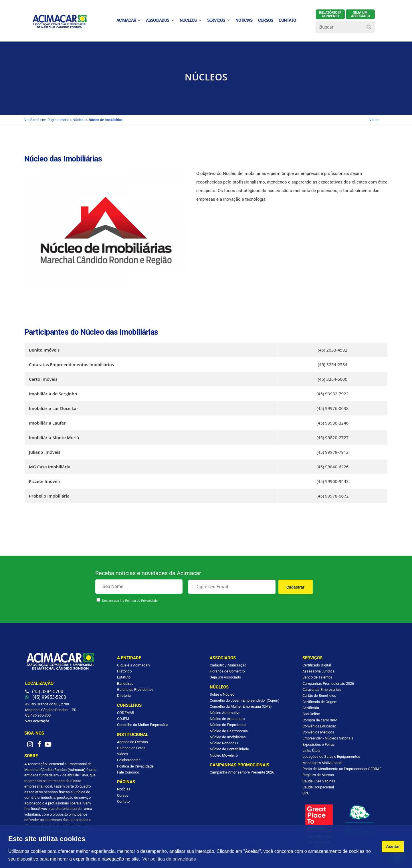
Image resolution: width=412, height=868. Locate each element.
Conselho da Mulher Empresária (143, 725)
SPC (306, 793)
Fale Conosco (128, 772)
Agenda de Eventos (132, 742)
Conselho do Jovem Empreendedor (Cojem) (245, 700)
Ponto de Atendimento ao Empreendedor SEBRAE (342, 769)
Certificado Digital (317, 665)
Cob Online (311, 714)
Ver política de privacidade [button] (169, 859)
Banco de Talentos (317, 677)
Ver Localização (37, 721)
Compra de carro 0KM (320, 720)
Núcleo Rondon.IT (224, 743)
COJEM (123, 719)
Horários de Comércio (227, 671)
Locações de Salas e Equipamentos (331, 756)
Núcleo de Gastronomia (229, 731)
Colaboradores (129, 760)
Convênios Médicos (318, 732)
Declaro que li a (130, 601)
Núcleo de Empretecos (228, 725)
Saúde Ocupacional (318, 787)
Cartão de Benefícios (319, 696)
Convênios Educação (319, 726)
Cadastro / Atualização (228, 665)
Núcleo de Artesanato (227, 719)
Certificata (311, 708)
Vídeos (123, 754)
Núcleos (191, 20)
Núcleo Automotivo (225, 713)
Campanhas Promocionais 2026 (328, 683)
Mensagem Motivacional (322, 763)
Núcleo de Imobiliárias (228, 737)
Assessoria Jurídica (318, 671)
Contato (123, 801)
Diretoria (124, 696)
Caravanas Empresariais (322, 690)
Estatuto (124, 677)
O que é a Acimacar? (134, 665)
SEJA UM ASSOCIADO (360, 14)
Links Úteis (311, 750)
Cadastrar (295, 587)
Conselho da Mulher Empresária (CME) (241, 706)
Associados (160, 20)
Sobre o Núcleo (222, 694)
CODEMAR (126, 713)
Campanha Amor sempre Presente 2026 (242, 772)
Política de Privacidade (141, 601)
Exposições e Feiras (319, 744)
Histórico (124, 671)
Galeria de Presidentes (135, 690)
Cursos (266, 20)
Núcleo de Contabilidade (229, 749)
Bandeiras (125, 683)
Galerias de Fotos (131, 748)
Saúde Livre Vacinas (319, 781)
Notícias (124, 789)
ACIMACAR (128, 20)
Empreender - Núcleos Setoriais (328, 738)
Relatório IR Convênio (330, 14)
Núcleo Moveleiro (224, 755)
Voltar (374, 120)
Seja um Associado (225, 677)
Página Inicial (58, 120)
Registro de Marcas (318, 775)
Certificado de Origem (320, 702)
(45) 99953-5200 (46, 697)
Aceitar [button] (393, 847)
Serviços (218, 20)
